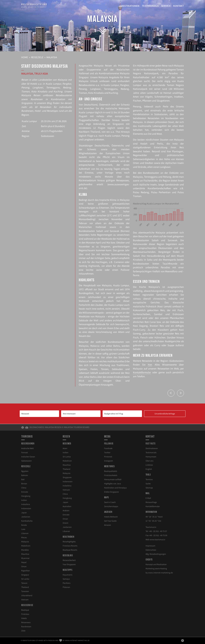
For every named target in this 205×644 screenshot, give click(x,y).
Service (166, 6)
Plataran (66, 587)
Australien (67, 506)
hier (150, 365)
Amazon (108, 525)
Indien (24, 500)
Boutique (25, 610)
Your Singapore (69, 564)
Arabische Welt (27, 448)
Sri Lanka (25, 579)
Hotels (24, 618)
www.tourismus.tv (158, 539)
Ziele (23, 631)
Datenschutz (151, 550)
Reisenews (26, 622)
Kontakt (179, 6)
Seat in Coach (110, 502)
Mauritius (25, 554)
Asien (65, 448)
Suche (148, 484)
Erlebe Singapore (111, 492)
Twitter (107, 452)
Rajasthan (26, 571)
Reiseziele (37, 57)
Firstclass (25, 614)
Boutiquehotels (111, 471)
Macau (24, 537)
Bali (23, 479)
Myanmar (25, 558)
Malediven (26, 546)
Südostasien (47, 136)
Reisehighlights (69, 542)
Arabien (66, 510)
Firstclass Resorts (70, 546)
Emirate (25, 492)
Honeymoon (151, 457)
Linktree (149, 465)
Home (25, 57)
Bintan (24, 484)
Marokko (25, 550)
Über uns (149, 461)
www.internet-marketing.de (161, 573)
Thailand (25, 587)
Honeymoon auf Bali (113, 479)
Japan (24, 513)
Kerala (24, 525)
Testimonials (150, 6)
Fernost (25, 452)
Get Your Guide (110, 521)
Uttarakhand (27, 595)
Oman (24, 566)
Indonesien (26, 508)
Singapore (67, 477)
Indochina (26, 504)
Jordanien (26, 517)
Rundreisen (26, 626)
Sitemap (149, 488)
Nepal (24, 562)
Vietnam (25, 600)
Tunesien (25, 591)
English (149, 469)
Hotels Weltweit (111, 517)
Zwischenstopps (111, 506)
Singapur (25, 575)
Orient (65, 523)
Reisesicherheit (69, 560)
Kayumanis (68, 575)
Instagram (109, 461)
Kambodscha (27, 521)
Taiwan (24, 583)
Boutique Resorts (70, 550)
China (24, 488)
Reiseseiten (163, 369)
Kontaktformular (142, 372)
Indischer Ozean (28, 457)
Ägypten (25, 471)
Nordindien (115, 488)
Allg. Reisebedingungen (156, 554)
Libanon (25, 533)
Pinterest (108, 457)
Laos (23, 529)
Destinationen (130, 6)
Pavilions (67, 583)
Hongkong (26, 496)
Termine (149, 479)
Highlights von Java (113, 484)
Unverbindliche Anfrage (165, 414)
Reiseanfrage (151, 502)
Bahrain (25, 475)
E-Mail (148, 498)
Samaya (66, 579)
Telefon (141, 376)
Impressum (150, 546)
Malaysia (102, 19)
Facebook (108, 448)
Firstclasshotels (111, 475)
